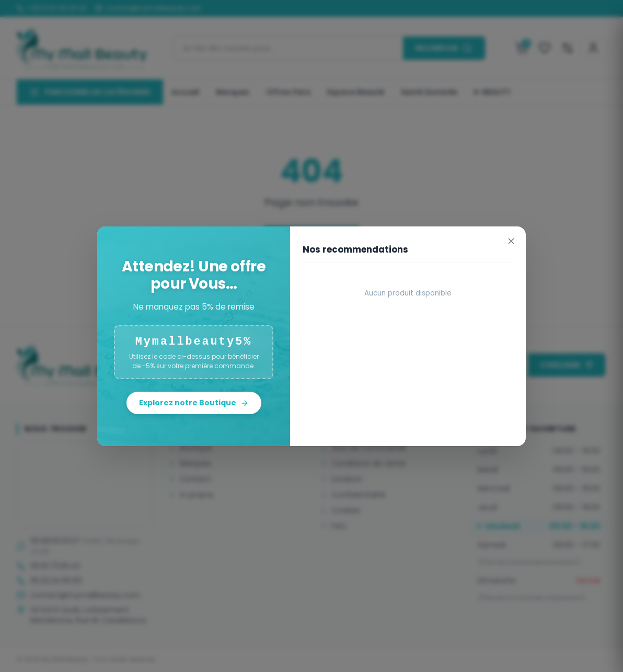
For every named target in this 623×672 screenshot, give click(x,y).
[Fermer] (511, 241)
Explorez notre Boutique (194, 403)
